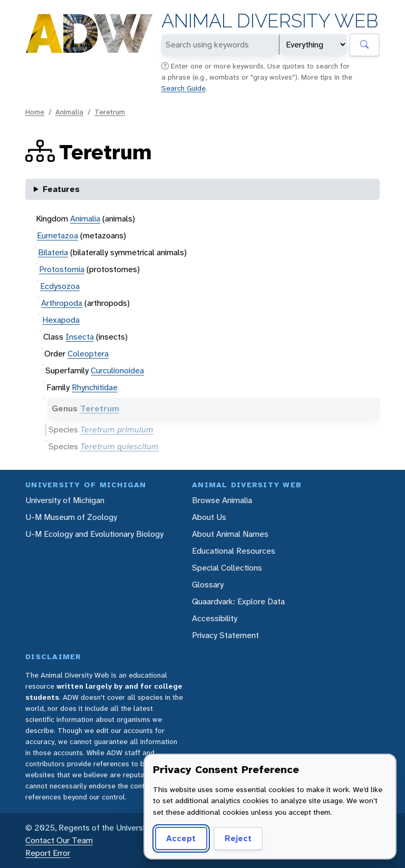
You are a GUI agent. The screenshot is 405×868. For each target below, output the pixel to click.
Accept (181, 838)
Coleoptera (88, 354)
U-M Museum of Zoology (71, 517)
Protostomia (62, 269)
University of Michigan (65, 500)
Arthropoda (62, 303)
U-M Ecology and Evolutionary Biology (94, 534)
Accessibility (215, 618)
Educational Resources (234, 551)
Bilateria (53, 252)
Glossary (208, 585)
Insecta (80, 337)
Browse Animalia (222, 500)
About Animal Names (230, 534)
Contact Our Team (59, 840)
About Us (209, 517)
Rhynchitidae (95, 387)
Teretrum (110, 112)
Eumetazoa (57, 235)
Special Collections (227, 568)
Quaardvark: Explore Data (238, 601)
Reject (238, 838)
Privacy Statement (225, 635)
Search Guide (184, 88)
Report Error (48, 853)
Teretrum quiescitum (119, 446)
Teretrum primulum (117, 430)
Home (35, 112)
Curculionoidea (117, 370)
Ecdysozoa (60, 286)
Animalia (69, 112)
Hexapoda (61, 320)
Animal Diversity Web (270, 21)
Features (61, 189)
